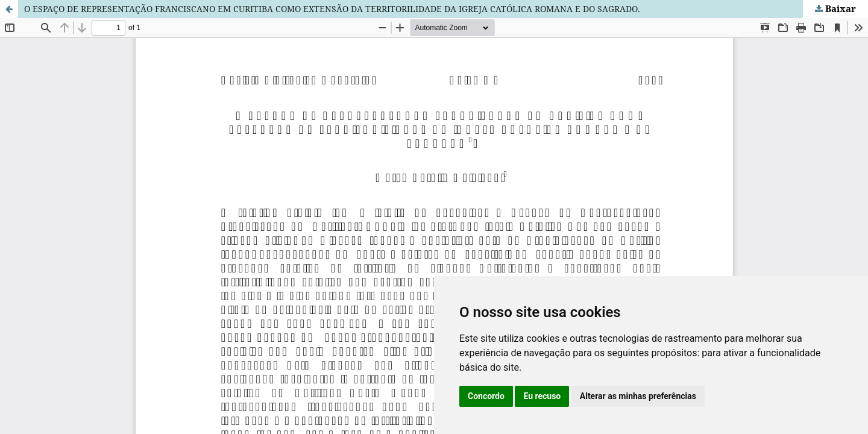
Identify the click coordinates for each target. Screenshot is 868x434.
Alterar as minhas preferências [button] (638, 396)
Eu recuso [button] (542, 396)
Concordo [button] (486, 396)
